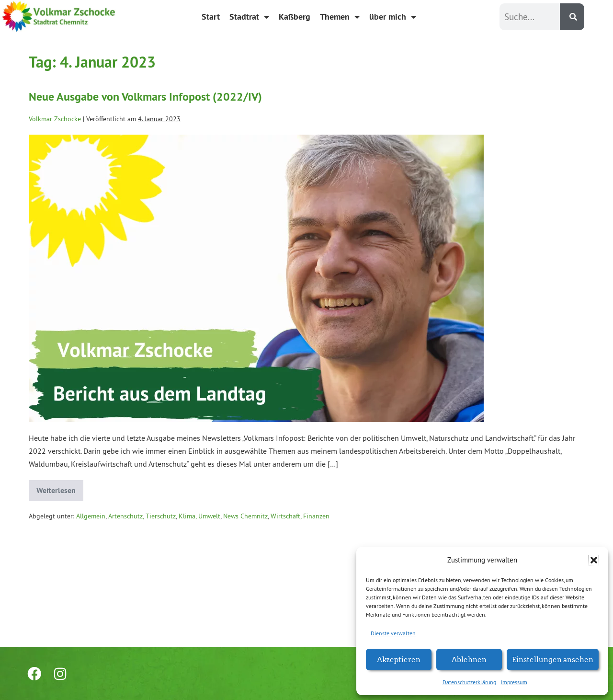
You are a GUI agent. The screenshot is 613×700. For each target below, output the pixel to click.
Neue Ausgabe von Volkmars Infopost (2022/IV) (145, 97)
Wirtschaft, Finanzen (300, 516)
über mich (393, 17)
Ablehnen (469, 659)
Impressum (514, 682)
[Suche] (572, 17)
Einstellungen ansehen (553, 659)
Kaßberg (295, 17)
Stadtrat (249, 17)
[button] (594, 560)
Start (211, 17)
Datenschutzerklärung (469, 682)
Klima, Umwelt (199, 516)
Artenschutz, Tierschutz (142, 516)
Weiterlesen (60, 488)
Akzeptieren (399, 659)
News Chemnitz (245, 516)
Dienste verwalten (393, 633)
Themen (340, 17)
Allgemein (91, 516)
